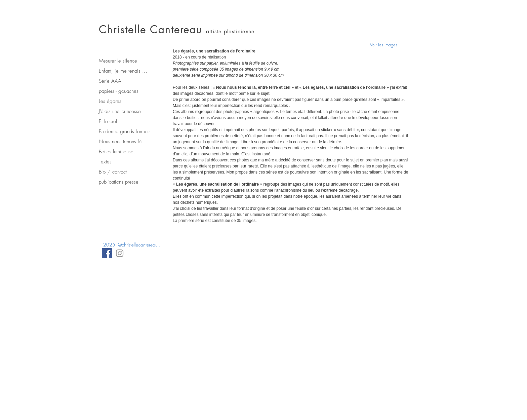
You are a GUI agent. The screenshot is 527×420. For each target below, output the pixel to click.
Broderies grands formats (125, 131)
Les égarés (110, 101)
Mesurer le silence (118, 61)
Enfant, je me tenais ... (123, 71)
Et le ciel (108, 121)
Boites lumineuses (117, 152)
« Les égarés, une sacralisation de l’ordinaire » (217, 184)
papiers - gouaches (119, 91)
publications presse (119, 182)
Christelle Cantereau (152, 30)
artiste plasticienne (230, 32)
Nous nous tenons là (120, 142)
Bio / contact (113, 172)
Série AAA (110, 81)
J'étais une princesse (120, 111)
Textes (105, 162)
